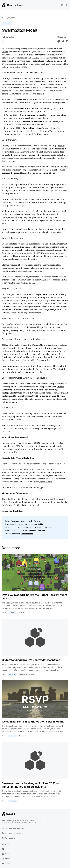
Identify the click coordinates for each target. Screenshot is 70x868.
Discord (48, 527)
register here (46, 482)
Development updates (27, 674)
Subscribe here (27, 534)
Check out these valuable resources (41, 280)
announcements (18, 366)
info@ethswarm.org (38, 530)
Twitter (53, 330)
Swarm (5, 52)
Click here (7, 487)
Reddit (62, 330)
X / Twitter (35, 521)
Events (22, 613)
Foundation (7, 24)
